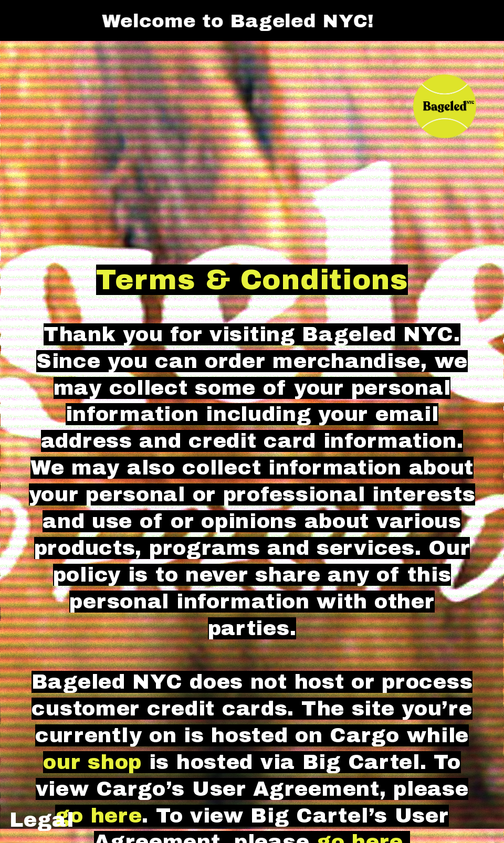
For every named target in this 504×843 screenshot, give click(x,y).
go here (98, 816)
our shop (92, 762)
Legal (42, 820)
